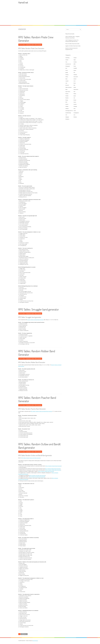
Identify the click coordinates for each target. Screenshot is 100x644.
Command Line (68, 64)
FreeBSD (75, 68)
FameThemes (35, 641)
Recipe (67, 100)
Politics (75, 94)
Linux (75, 81)
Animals (67, 60)
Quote (75, 96)
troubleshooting (68, 113)
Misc (74, 85)
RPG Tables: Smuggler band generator (39, 309)
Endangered (68, 66)
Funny (67, 70)
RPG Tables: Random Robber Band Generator (37, 353)
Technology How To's (69, 111)
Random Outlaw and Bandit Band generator (35, 320)
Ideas (66, 79)
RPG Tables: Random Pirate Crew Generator (36, 39)
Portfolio (67, 96)
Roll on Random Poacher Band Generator (53, 466)
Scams (75, 102)
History (67, 77)
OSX (74, 92)
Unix (66, 115)
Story (75, 109)
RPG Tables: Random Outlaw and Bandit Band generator (41, 411)
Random (67, 98)
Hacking (67, 75)
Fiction (75, 66)
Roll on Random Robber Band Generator (53, 469)
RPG (36, 45)
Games (75, 70)
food (66, 68)
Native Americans (69, 87)
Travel (75, 111)
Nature (75, 87)
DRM (74, 64)
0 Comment (39, 45)
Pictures (67, 94)
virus (74, 115)
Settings (67, 106)
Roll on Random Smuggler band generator (37, 475)
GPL (74, 73)
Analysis (75, 58)
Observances (76, 89)
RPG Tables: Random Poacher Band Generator (37, 399)
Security (75, 104)
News (66, 89)
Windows (75, 117)
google (67, 73)
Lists (66, 83)
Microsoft (67, 85)
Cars (66, 62)
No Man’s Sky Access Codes (74, 44)
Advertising (67, 58)
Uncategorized (76, 113)
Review (75, 100)
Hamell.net (23, 2)
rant (74, 98)
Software (67, 109)
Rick (24, 45)
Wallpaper (67, 117)
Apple (75, 60)
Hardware (75, 75)
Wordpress (67, 119)
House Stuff (76, 77)
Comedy (75, 62)
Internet (75, 79)
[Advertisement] (50, 15)
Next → (25, 634)
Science (67, 104)
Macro (75, 83)
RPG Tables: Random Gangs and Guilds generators (31, 458)
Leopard (67, 81)
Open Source (68, 92)
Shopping (75, 106)
